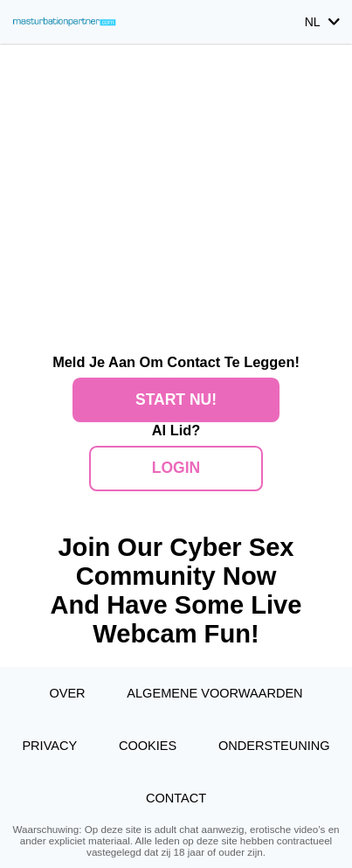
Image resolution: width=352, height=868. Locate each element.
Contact (176, 798)
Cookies (148, 746)
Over (67, 693)
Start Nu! (176, 399)
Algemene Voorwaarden (214, 693)
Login (176, 468)
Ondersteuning (274, 746)
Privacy (49, 746)
